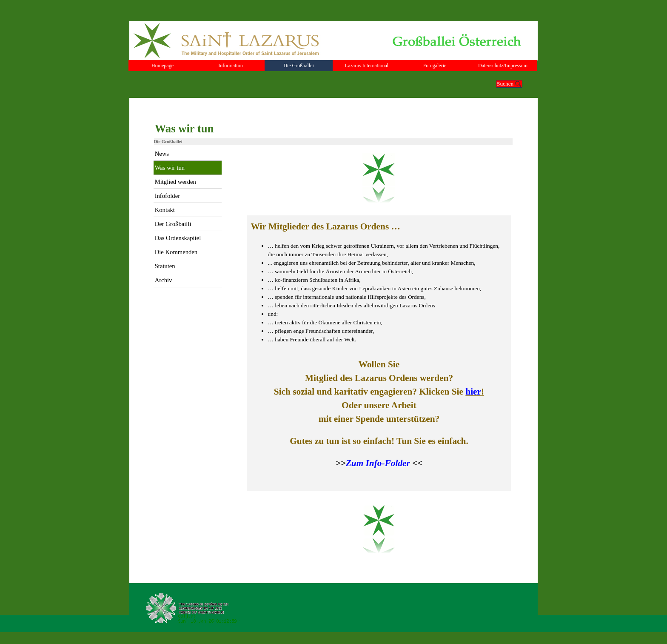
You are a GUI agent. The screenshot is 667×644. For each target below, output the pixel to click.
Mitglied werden (175, 182)
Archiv (164, 280)
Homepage (162, 66)
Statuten (165, 266)
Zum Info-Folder (378, 463)
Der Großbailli (173, 224)
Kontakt (165, 210)
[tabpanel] (379, 353)
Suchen (505, 84)
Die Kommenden (176, 252)
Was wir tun (170, 168)
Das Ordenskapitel (178, 238)
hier (473, 392)
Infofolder (167, 196)
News (162, 154)
